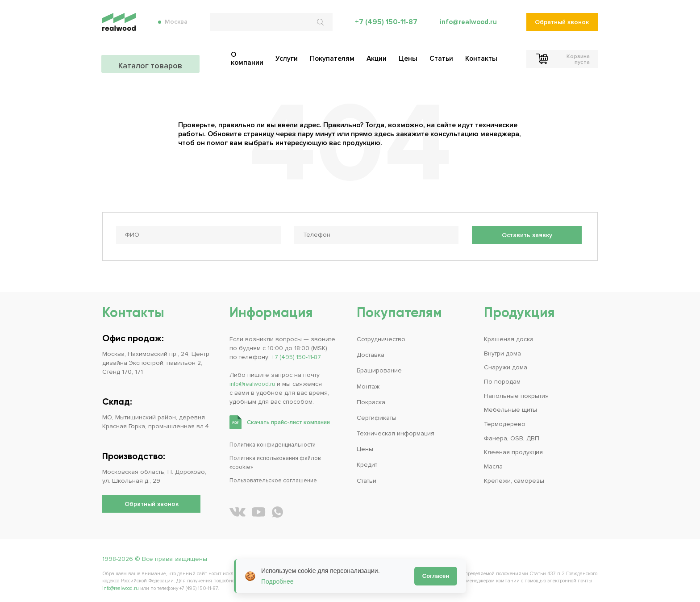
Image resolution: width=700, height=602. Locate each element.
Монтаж (368, 383)
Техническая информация (396, 430)
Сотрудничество (381, 336)
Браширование (379, 367)
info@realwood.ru (468, 27)
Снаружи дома (506, 364)
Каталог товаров (151, 58)
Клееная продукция (513, 449)
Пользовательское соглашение (278, 477)
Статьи (367, 477)
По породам (502, 378)
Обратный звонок (562, 27)
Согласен (436, 576)
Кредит (367, 461)
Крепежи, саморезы (514, 477)
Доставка (371, 352)
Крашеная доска (509, 336)
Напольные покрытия (516, 392)
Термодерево (505, 420)
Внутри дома (502, 350)
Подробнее (277, 581)
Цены (365, 445)
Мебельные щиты (510, 406)
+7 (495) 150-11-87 (384, 27)
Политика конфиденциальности (277, 441)
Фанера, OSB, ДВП (512, 434)
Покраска (371, 399)
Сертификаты (377, 414)
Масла (493, 462)
